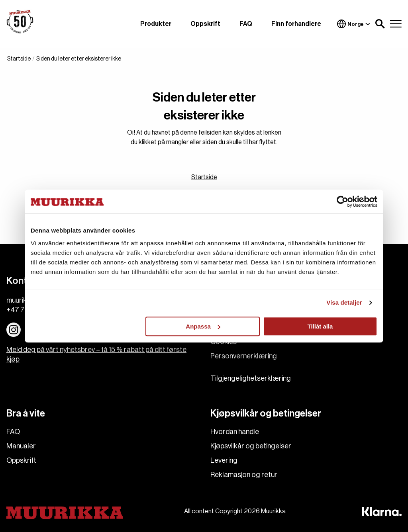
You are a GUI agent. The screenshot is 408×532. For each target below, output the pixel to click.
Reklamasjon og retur (244, 475)
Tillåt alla (320, 326)
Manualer (21, 446)
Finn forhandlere (296, 24)
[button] (380, 24)
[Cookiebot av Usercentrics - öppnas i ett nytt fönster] (342, 201)
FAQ (246, 24)
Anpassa (203, 326)
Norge (354, 24)
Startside (204, 177)
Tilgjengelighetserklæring (251, 378)
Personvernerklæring (244, 356)
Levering (224, 460)
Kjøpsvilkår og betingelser (251, 446)
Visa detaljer (344, 302)
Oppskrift (205, 24)
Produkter (156, 24)
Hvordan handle (235, 432)
